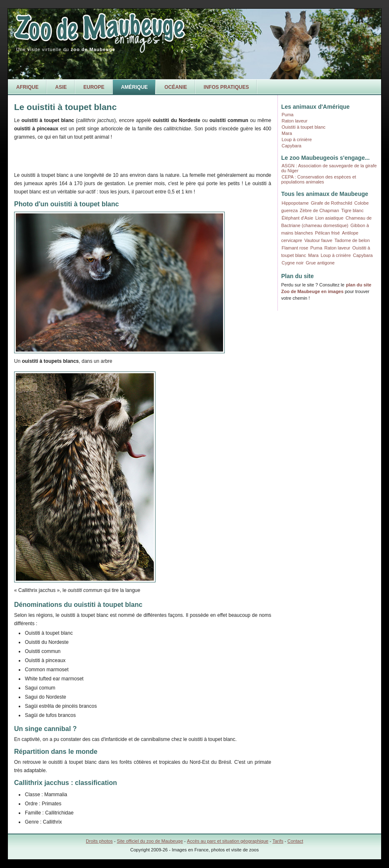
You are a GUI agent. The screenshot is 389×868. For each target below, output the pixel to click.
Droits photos (99, 841)
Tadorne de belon (352, 240)
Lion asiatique (329, 218)
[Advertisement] (111, 155)
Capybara (292, 146)
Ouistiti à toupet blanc (304, 127)
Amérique (135, 87)
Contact (295, 841)
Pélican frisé (328, 233)
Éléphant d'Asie (297, 218)
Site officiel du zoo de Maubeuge (150, 841)
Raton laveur (294, 121)
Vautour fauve (318, 240)
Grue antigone (320, 263)
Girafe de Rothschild (332, 203)
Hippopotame (295, 203)
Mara (287, 133)
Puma (288, 115)
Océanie (176, 87)
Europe (94, 87)
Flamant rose (295, 248)
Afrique (27, 87)
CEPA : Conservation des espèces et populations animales (319, 179)
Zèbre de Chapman (320, 210)
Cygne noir (293, 263)
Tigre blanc (353, 210)
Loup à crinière (297, 139)
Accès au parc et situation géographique (228, 841)
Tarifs (278, 841)
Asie (61, 87)
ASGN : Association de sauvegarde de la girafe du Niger (329, 168)
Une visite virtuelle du (66, 49)
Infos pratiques (226, 87)
